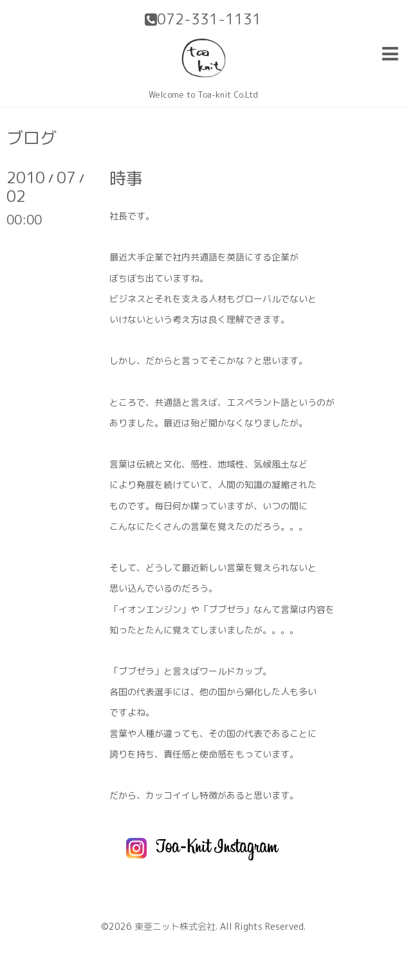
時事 (126, 178)
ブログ (32, 138)
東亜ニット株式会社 (175, 926)
